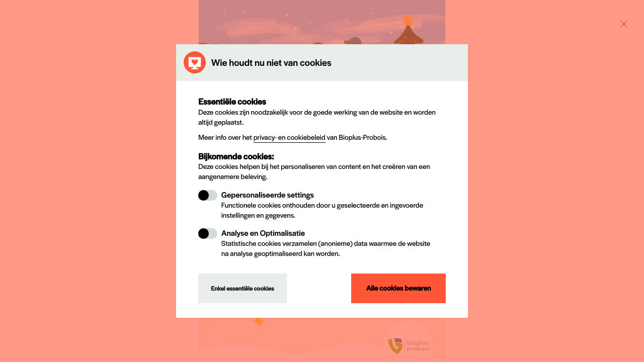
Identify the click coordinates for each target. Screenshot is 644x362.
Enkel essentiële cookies (242, 289)
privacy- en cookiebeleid (290, 137)
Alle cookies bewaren (399, 288)
